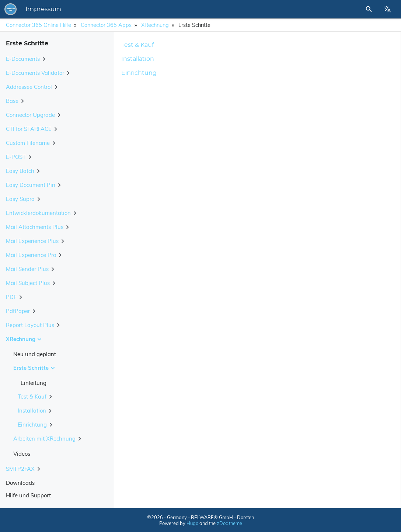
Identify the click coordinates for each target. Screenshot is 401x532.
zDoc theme (229, 523)
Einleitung (34, 383)
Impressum (146, 9)
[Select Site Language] (387, 9)
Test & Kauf (137, 45)
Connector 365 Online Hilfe (39, 25)
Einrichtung (139, 73)
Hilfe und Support (28, 495)
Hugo (192, 523)
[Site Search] (349, 9)
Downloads (20, 483)
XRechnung (155, 25)
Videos (22, 454)
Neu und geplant (35, 354)
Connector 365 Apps (106, 25)
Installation (138, 59)
